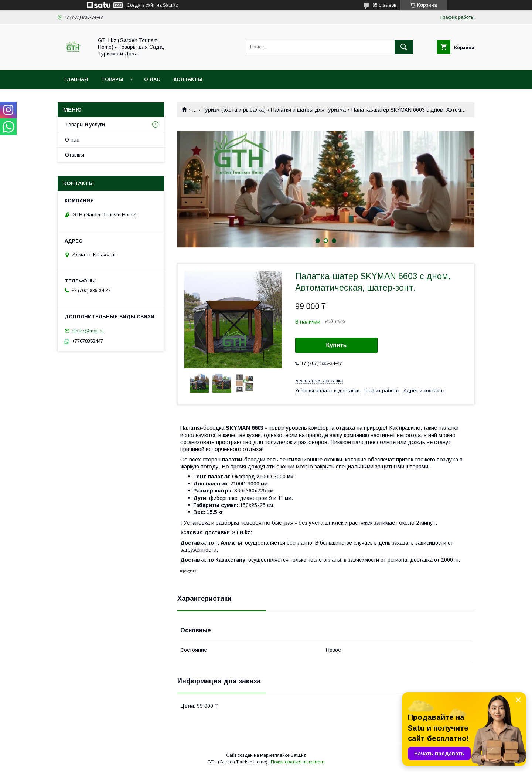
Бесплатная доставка (319, 381)
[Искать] (404, 47)
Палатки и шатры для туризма (308, 110)
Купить (337, 345)
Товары (112, 79)
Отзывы (75, 155)
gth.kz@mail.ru (88, 331)
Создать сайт (141, 5)
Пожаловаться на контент (298, 762)
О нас (152, 79)
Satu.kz (298, 755)
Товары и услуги (85, 125)
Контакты (188, 79)
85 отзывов (384, 5)
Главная (76, 79)
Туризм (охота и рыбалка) (234, 110)
